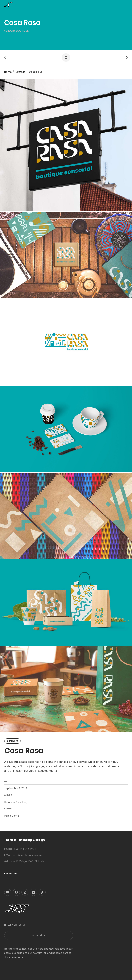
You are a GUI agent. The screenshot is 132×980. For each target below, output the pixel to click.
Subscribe (39, 935)
